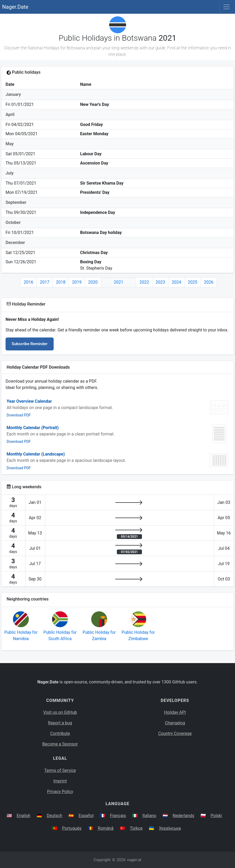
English (24, 816)
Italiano (149, 816)
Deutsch (54, 816)
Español (86, 816)
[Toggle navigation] (227, 7)
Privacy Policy (60, 792)
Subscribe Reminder (30, 344)
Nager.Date (15, 7)
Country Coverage (175, 733)
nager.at (134, 860)
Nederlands (183, 816)
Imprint (60, 781)
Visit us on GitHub (60, 712)
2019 (77, 282)
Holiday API (175, 712)
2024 (176, 282)
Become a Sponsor (60, 744)
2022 (144, 282)
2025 (192, 282)
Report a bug (60, 723)
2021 (119, 282)
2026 (209, 282)
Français (118, 816)
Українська (170, 828)
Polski (216, 816)
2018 (61, 282)
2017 (45, 282)
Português (72, 828)
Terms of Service (60, 770)
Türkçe (136, 828)
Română (106, 828)
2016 (29, 282)
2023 (160, 282)
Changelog (175, 723)
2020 (93, 282)
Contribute (60, 733)
